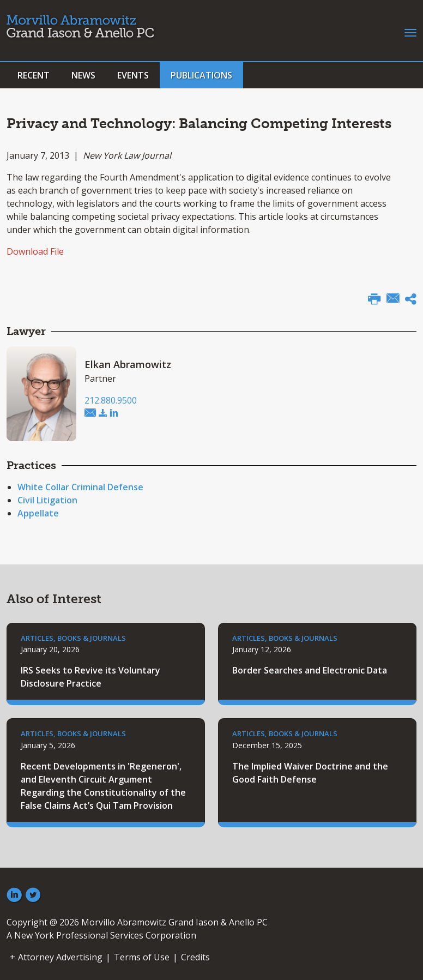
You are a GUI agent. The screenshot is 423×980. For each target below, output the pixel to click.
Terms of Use (142, 957)
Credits (195, 957)
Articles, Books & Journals (73, 638)
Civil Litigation (47, 500)
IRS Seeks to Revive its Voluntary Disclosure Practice (90, 677)
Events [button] (133, 75)
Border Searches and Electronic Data (310, 670)
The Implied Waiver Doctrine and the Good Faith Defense (310, 773)
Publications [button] (201, 75)
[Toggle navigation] (410, 32)
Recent (34, 75)
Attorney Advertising (60, 957)
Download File (35, 251)
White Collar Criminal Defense (80, 487)
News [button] (83, 75)
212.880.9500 (111, 400)
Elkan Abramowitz (128, 364)
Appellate (38, 513)
